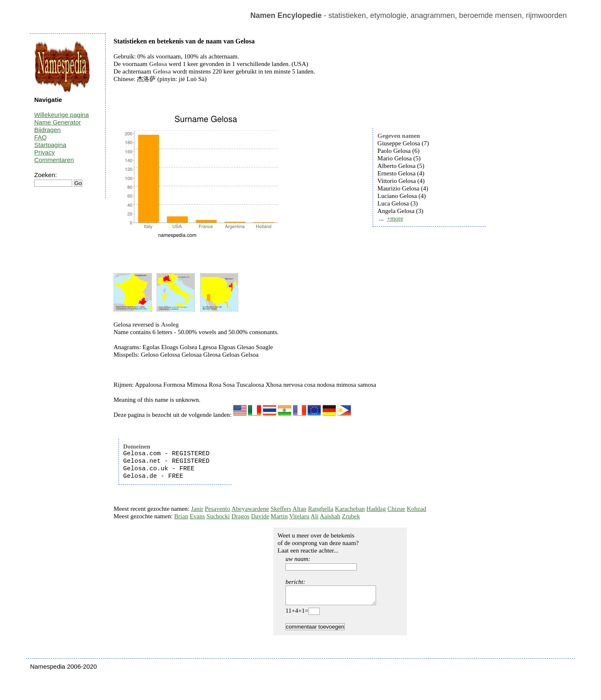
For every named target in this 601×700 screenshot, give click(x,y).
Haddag (376, 509)
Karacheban (350, 509)
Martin (279, 516)
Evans (197, 516)
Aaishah (330, 516)
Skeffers (281, 509)
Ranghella (321, 509)
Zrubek (351, 516)
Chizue (396, 509)
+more (395, 218)
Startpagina (50, 145)
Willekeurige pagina (62, 115)
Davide (260, 516)
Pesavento (218, 509)
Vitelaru (299, 516)
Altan (299, 509)
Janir (197, 509)
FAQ (40, 137)
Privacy (44, 152)
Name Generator (58, 122)
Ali (314, 516)
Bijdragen (47, 130)
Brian (181, 516)
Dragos (240, 516)
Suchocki (218, 516)
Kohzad (416, 509)
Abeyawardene (250, 509)
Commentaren (54, 160)
